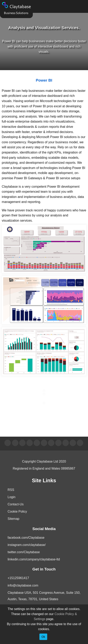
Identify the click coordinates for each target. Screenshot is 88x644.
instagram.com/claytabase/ (27, 545)
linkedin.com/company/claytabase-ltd (34, 559)
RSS (11, 490)
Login (11, 497)
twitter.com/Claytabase (24, 552)
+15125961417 (18, 578)
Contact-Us (16, 504)
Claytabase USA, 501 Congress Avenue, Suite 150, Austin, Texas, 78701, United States (44, 596)
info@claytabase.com (23, 585)
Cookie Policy (17, 511)
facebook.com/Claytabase (26, 538)
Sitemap (13, 519)
